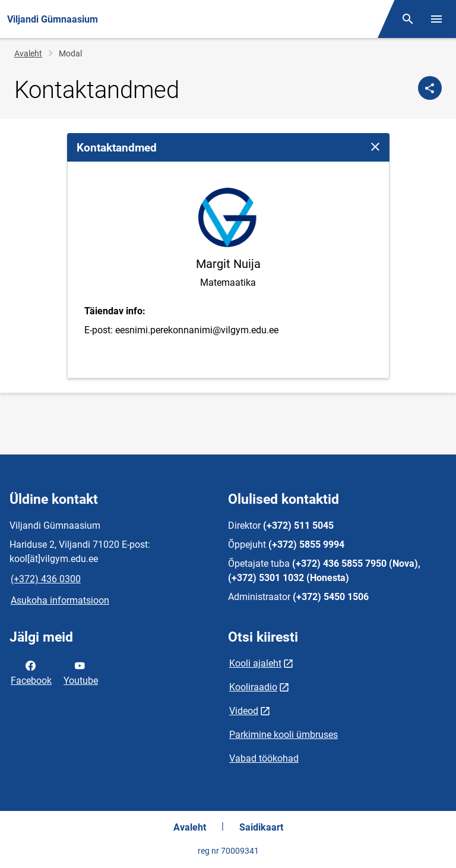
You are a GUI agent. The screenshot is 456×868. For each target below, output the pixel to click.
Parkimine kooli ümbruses (284, 735)
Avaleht (28, 53)
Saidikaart (261, 827)
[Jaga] (430, 88)
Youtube (81, 672)
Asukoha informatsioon (60, 600)
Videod (244, 711)
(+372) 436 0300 (46, 579)
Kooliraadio (253, 687)
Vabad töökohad (264, 758)
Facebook (31, 672)
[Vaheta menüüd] (436, 19)
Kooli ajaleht (255, 663)
